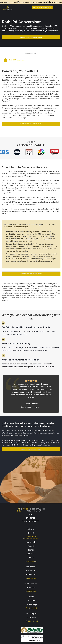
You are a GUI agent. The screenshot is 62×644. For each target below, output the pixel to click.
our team (30, 518)
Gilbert (31, 558)
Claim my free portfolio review (31, 449)
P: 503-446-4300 (32, 608)
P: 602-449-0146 (31, 561)
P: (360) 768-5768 (32, 621)
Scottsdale (31, 542)
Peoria (31, 533)
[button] (56, 8)
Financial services (30, 521)
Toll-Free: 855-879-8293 (31, 539)
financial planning (48, 110)
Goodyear (31, 554)
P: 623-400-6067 (31, 536)
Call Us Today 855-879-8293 (42, 7)
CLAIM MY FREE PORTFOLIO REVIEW (31, 37)
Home (30, 515)
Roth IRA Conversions (14, 60)
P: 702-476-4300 (31, 578)
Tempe (31, 550)
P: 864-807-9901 (31, 591)
